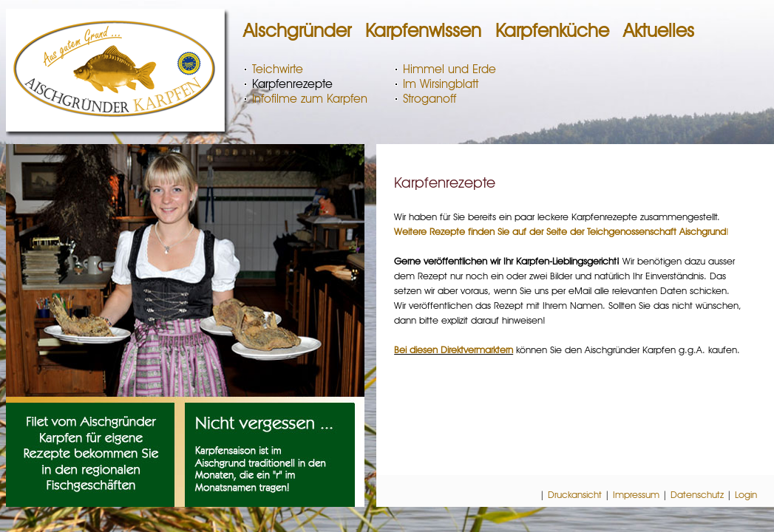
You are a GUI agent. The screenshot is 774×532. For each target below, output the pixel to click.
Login (746, 494)
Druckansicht (575, 494)
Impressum (636, 494)
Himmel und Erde (449, 69)
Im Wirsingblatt (441, 84)
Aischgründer (297, 30)
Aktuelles (659, 30)
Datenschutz (697, 494)
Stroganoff (430, 99)
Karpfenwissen (423, 30)
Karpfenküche (552, 30)
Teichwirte (278, 69)
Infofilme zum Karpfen (310, 99)
